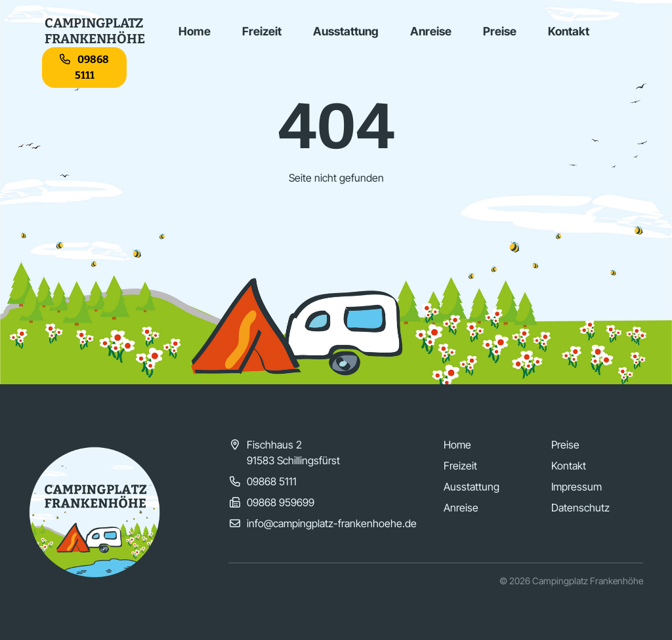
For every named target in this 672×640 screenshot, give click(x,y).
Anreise (431, 31)
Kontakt (569, 31)
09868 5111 (84, 67)
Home (195, 31)
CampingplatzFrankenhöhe (95, 31)
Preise (500, 31)
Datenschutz (580, 508)
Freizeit (262, 31)
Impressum (577, 487)
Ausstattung (346, 31)
